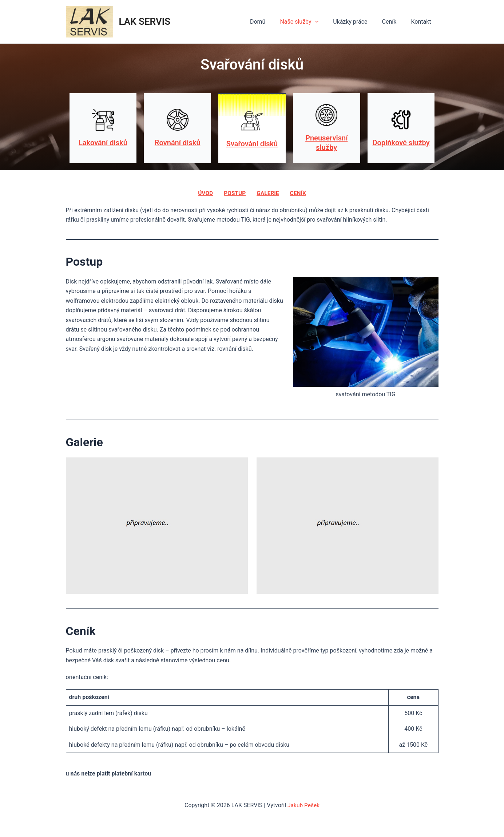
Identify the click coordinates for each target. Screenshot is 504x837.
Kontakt (422, 22)
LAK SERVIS (145, 21)
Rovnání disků (178, 143)
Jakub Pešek (304, 805)
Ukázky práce (357, 22)
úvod (205, 193)
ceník (299, 193)
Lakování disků (103, 143)
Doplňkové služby (401, 143)
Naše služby (309, 22)
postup (234, 193)
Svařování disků (252, 144)
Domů (271, 22)
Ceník (394, 22)
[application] (325, 22)
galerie (268, 193)
